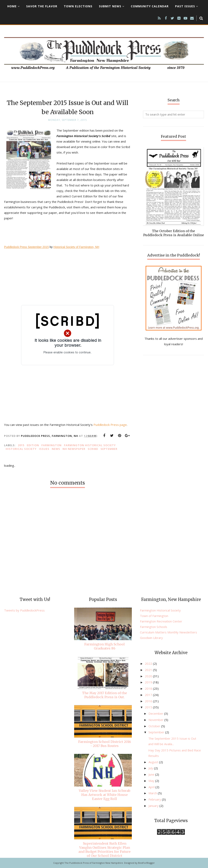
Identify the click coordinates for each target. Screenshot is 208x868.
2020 (149, 676)
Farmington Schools (154, 627)
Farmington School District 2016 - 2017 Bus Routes (105, 744)
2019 (149, 682)
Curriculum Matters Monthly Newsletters (168, 632)
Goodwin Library (151, 638)
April (152, 787)
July (151, 768)
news (56, 449)
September (109, 449)
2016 (149, 701)
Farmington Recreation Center (161, 621)
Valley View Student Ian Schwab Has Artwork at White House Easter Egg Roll (105, 795)
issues (44, 449)
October (155, 726)
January (154, 806)
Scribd (93, 449)
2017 (149, 695)
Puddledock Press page (110, 425)
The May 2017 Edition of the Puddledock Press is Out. (105, 695)
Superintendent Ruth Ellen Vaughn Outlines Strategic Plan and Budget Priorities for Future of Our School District (105, 850)
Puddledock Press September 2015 (26, 247)
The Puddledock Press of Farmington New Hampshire (94, 863)
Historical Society (21, 449)
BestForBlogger (146, 863)
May (152, 781)
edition (33, 445)
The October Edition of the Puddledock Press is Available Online (174, 233)
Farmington (51, 445)
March (153, 793)
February (155, 799)
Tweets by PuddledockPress (24, 610)
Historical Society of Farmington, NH (76, 247)
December (156, 713)
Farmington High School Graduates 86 (105, 646)
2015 (21, 445)
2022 (149, 663)
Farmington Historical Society (90, 445)
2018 (149, 688)
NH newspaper (74, 449)
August (154, 762)
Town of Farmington (154, 616)
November (156, 720)
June (152, 774)
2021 (149, 670)
